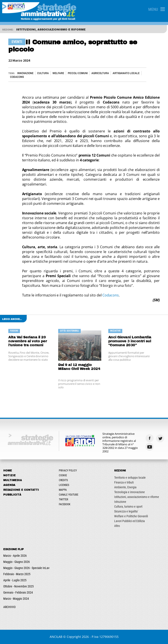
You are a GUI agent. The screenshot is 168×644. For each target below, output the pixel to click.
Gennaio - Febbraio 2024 (18, 592)
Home (8, 471)
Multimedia (13, 480)
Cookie (63, 475)
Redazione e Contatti (21, 490)
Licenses (64, 485)
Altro (117, 526)
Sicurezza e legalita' (126, 511)
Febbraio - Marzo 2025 (17, 574)
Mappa (63, 490)
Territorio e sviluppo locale (130, 478)
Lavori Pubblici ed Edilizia (129, 521)
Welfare (58, 73)
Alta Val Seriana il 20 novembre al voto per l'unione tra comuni (28, 341)
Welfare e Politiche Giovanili (131, 516)
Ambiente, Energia (125, 487)
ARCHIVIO (9, 607)
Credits (63, 480)
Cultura (43, 73)
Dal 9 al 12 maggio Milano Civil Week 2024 (79, 367)
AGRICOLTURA (100, 73)
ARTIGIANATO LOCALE (126, 73)
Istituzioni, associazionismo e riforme (137, 497)
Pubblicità (12, 495)
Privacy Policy (68, 471)
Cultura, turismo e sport (128, 507)
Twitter (63, 500)
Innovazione (25, 73)
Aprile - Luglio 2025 (15, 580)
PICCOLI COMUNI (78, 73)
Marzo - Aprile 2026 (15, 556)
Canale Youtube (69, 495)
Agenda (9, 485)
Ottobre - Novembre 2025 (18, 586)
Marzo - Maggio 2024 (16, 599)
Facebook (65, 504)
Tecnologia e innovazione (129, 492)
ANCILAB (56, 637)
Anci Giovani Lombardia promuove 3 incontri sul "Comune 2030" (130, 341)
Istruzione (120, 502)
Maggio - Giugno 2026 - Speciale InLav (26, 568)
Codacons (110, 295)
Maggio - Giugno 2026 (17, 562)
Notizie (10, 475)
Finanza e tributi (124, 482)
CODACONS (17, 77)
